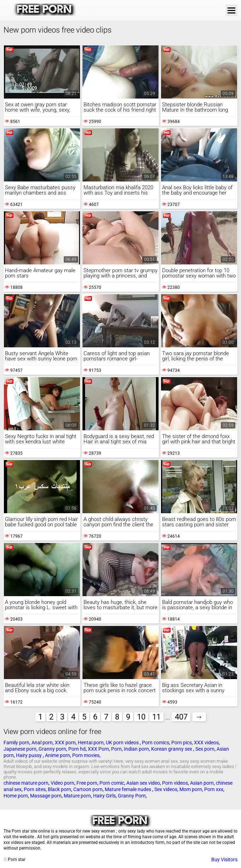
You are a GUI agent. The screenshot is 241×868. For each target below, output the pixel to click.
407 (181, 717)
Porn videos (175, 783)
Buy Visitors (224, 859)
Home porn (16, 796)
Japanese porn (20, 749)
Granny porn (52, 749)
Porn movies (86, 755)
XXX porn (65, 743)
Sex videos (166, 789)
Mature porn (77, 796)
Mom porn (191, 789)
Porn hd (77, 749)
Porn (116, 749)
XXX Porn (98, 749)
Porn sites (35, 789)
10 (141, 717)
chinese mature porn (26, 783)
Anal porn (42, 743)
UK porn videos (123, 743)
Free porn (87, 783)
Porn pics (182, 743)
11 (156, 717)
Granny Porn (132, 796)
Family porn (16, 743)
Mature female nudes (128, 789)
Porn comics (156, 743)
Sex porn (205, 749)
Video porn (62, 783)
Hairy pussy (29, 755)
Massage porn (46, 796)
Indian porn (136, 749)
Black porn (59, 789)
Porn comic (112, 783)
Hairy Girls (104, 796)
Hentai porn (91, 743)
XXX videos (206, 743)
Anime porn (58, 755)
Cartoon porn (88, 789)
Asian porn (202, 783)
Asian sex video (143, 783)
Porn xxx (214, 789)
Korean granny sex (172, 749)
